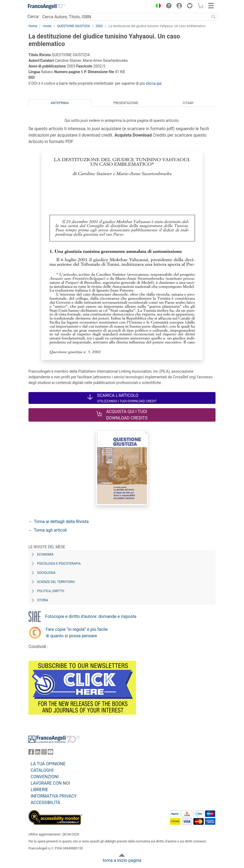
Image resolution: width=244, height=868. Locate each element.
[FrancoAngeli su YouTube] (51, 753)
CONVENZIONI (45, 777)
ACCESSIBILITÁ (45, 803)
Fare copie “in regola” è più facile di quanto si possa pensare (77, 633)
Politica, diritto (51, 591)
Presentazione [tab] (126, 103)
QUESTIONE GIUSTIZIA (73, 26)
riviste (47, 26)
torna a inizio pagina (122, 860)
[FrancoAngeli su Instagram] (44, 753)
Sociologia (46, 573)
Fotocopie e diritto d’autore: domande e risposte (91, 616)
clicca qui (154, 83)
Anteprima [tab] (60, 103)
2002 (99, 26)
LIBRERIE (39, 790)
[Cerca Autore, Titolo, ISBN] (125, 17)
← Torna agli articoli (48, 530)
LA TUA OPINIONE (48, 764)
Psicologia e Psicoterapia (59, 564)
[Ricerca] (213, 17)
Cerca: (33, 17)
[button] (157, 6)
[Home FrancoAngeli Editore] (47, 6)
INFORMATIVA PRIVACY (54, 796)
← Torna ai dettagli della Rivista (59, 522)
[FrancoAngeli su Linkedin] (38, 753)
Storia (43, 600)
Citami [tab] (188, 103)
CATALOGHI (42, 770)
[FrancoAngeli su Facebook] (31, 753)
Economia (45, 554)
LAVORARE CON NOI (50, 783)
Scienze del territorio (56, 582)
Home (33, 26)
